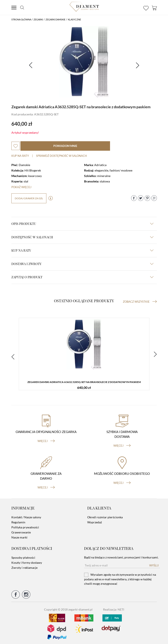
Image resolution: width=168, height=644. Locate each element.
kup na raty (82, 250)
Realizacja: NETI (114, 608)
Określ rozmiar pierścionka (105, 516)
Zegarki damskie (55, 19)
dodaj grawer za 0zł (29, 198)
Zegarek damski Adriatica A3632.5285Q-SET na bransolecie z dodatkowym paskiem (84, 382)
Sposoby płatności (23, 556)
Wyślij (154, 564)
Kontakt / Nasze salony (26, 516)
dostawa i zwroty (82, 264)
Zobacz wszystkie (140, 302)
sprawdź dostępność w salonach (61, 156)
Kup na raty (20, 156)
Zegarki (38, 19)
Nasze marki (19, 536)
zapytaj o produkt (82, 277)
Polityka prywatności (25, 526)
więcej (46, 440)
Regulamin (18, 521)
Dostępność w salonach (82, 237)
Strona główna (21, 19)
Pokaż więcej (21, 187)
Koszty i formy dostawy (27, 561)
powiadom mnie (65, 146)
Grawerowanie (21, 531)
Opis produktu (82, 224)
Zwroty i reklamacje (24, 566)
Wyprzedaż (95, 521)
